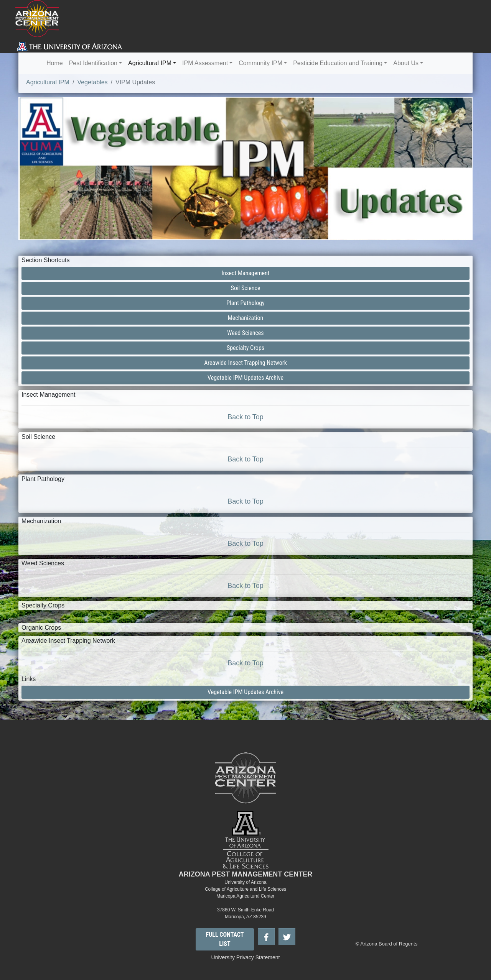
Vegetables (92, 82)
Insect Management (246, 273)
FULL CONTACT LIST (225, 939)
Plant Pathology (245, 303)
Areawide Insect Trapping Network (245, 363)
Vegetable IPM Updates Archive (245, 378)
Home (55, 63)
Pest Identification (93, 63)
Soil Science (246, 288)
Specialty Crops (245, 348)
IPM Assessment (205, 63)
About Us (406, 63)
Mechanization (246, 318)
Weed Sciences (245, 333)
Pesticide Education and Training (338, 63)
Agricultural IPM (150, 63)
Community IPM (260, 63)
